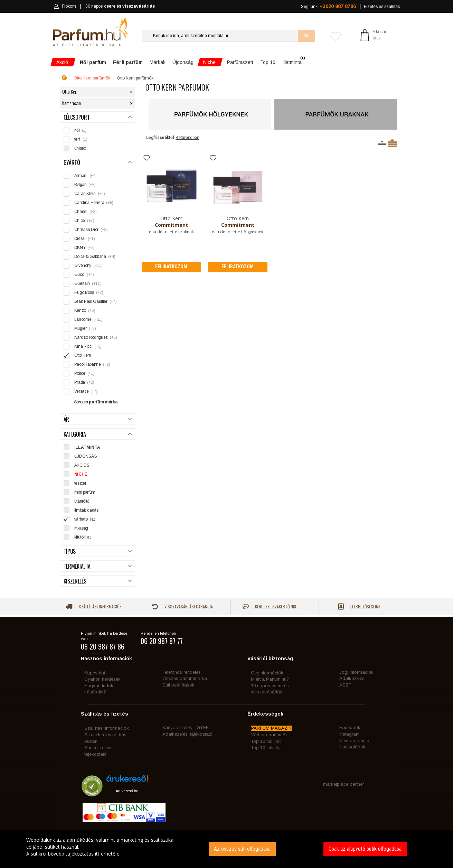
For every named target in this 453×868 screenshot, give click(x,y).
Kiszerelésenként (382, 143)
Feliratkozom (171, 267)
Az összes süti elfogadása (242, 849)
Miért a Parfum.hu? (270, 679)
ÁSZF (345, 685)
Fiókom (65, 6)
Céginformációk (267, 673)
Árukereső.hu (127, 791)
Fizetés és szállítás (382, 7)
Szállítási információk (94, 606)
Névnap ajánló (354, 741)
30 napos (120, 6)
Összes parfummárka (185, 678)
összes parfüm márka (96, 402)
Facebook (350, 727)
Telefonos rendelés (182, 672)
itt (97, 854)
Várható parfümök (269, 735)
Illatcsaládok (352, 747)
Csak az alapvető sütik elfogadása (365, 849)
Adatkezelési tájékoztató (187, 734)
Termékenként (392, 143)
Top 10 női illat (266, 741)
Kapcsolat (95, 673)
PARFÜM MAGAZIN (271, 728)
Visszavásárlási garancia (182, 606)
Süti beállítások (178, 685)
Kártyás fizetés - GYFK (186, 727)
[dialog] (226, 849)
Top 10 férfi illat (266, 748)
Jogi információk (356, 672)
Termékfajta (98, 566)
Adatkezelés (352, 678)
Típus (98, 552)
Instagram (350, 734)
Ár (98, 419)
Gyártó (98, 163)
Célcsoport (98, 117)
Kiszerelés (98, 581)
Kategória (98, 434)
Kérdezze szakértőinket (271, 606)
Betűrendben (187, 138)
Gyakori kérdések (102, 679)
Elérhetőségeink (359, 606)
